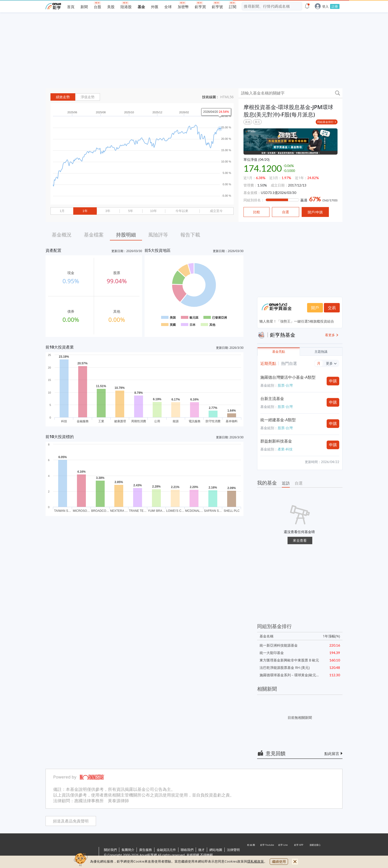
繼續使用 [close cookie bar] (279, 861)
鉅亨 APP (299, 853)
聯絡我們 (187, 850)
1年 (85, 211)
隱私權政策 (256, 861)
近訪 (286, 483)
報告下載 (190, 235)
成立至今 (216, 211)
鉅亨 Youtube (267, 853)
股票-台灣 (285, 385)
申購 (333, 381)
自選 (299, 483)
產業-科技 (285, 449)
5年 (131, 211)
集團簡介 (128, 850)
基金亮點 (279, 352)
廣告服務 (145, 850)
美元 (257, 122)
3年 (108, 211)
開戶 (315, 308)
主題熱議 (321, 352)
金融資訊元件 (166, 850)
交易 (332, 308)
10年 (153, 211)
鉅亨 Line (283, 853)
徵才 (201, 850)
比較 (257, 212)
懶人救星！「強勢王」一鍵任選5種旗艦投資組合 (297, 321)
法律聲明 (233, 850)
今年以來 (182, 211)
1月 (62, 211)
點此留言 (332, 753)
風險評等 (158, 235)
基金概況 (62, 235)
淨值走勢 (88, 97)
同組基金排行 (325, 122)
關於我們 (110, 850)
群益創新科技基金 (276, 441)
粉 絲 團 (251, 853)
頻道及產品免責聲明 (71, 821)
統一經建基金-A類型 (278, 420)
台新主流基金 (272, 399)
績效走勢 (63, 97)
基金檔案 (94, 235)
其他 (248, 122)
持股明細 (126, 235)
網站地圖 (216, 850)
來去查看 (300, 540)
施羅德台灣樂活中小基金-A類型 (288, 377)
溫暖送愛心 (315, 853)
